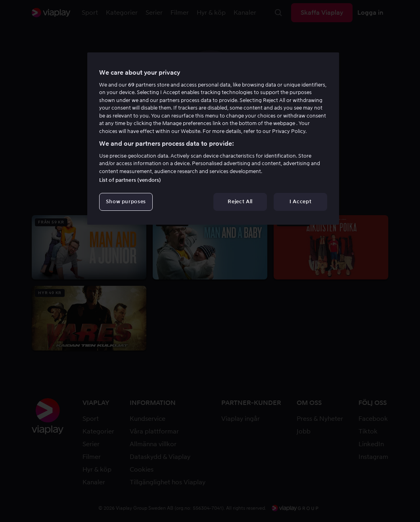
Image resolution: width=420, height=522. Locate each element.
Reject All (240, 201)
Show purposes (126, 201)
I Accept (300, 201)
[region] (213, 139)
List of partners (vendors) (130, 180)
